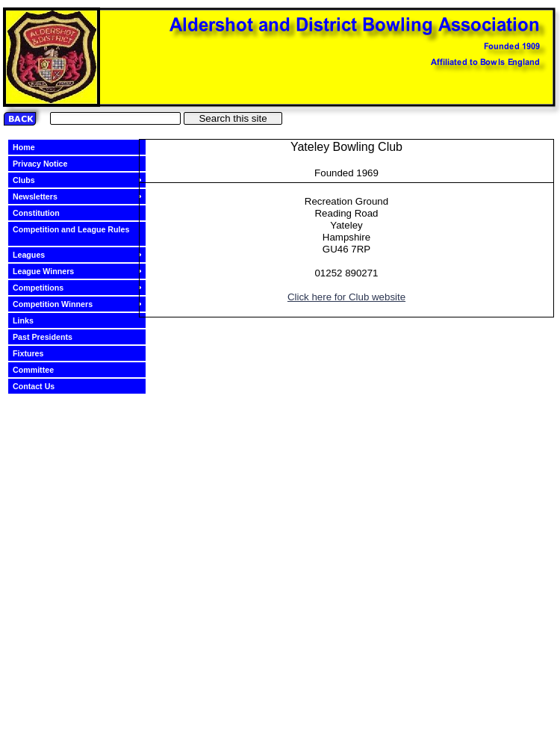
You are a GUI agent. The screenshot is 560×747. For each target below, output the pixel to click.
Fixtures (34, 353)
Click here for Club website (346, 297)
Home (30, 147)
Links (29, 320)
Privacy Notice (46, 164)
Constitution (42, 213)
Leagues (35, 255)
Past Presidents (49, 337)
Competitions (44, 288)
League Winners (49, 271)
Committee (39, 370)
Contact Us (40, 386)
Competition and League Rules (71, 230)
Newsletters (41, 196)
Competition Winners (59, 304)
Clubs (30, 180)
